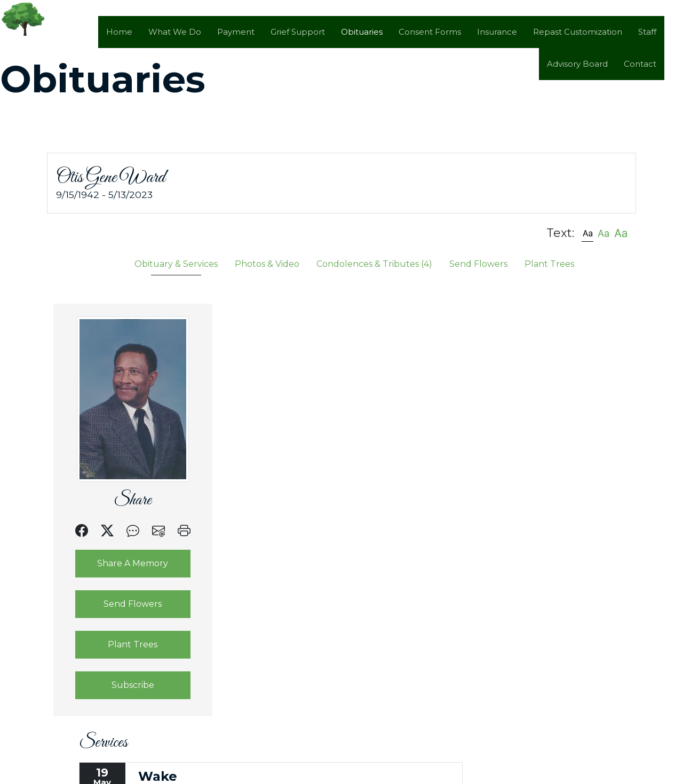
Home (119, 32)
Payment (236, 32)
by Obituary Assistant (265, 778)
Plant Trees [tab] (549, 263)
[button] (587, 232)
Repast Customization (578, 32)
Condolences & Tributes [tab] (374, 263)
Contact (640, 64)
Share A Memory (124, 563)
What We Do (175, 32)
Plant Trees (124, 644)
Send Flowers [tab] (478, 263)
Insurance (497, 32)
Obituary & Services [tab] (176, 263)
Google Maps (384, 481)
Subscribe (124, 684)
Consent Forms (430, 32)
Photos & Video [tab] (267, 263)
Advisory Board (577, 64)
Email (327, 481)
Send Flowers (124, 603)
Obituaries (362, 32)
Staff (647, 32)
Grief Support (298, 32)
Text (286, 481)
